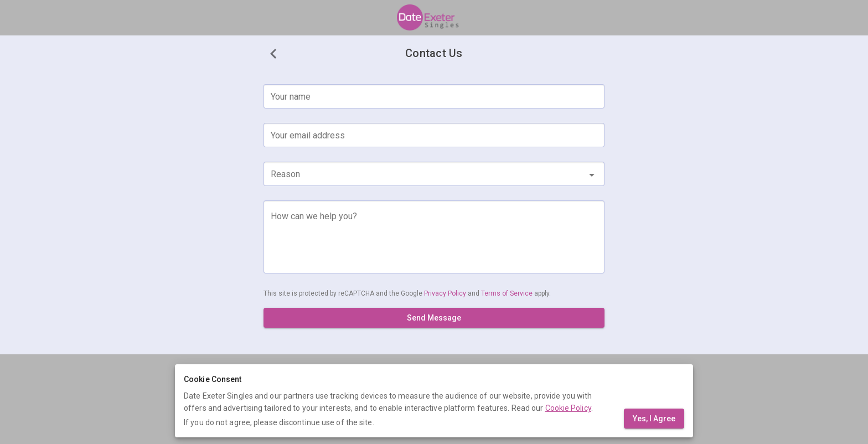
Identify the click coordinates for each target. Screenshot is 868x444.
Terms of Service (508, 293)
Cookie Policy (568, 408)
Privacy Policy (446, 293)
